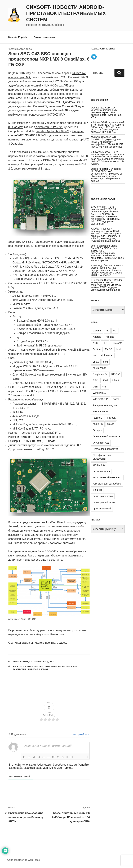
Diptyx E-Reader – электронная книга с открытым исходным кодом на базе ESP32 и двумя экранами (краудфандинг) (107, 285)
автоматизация (101, 471)
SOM (105, 380)
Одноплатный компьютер (107, 436)
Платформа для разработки (102, 457)
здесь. (63, 643)
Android (18, 666)
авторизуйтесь (81, 734)
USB (95, 387)
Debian (97, 349)
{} (67, 757)
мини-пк (97, 490)
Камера (111, 418)
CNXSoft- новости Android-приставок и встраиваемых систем (66, 13)
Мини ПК (98, 424)
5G (115, 331)
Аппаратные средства (41, 662)
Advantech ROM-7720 (49, 127)
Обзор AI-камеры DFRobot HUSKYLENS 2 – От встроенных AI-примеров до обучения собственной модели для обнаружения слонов (107, 175)
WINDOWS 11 (101, 399)
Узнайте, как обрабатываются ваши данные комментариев (49, 766)
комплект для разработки (107, 484)
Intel (119, 349)
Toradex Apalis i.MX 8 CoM (53, 131)
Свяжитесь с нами (45, 37)
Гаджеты (98, 418)
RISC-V (115, 374)
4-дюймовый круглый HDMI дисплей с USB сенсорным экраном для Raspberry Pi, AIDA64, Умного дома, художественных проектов (106, 235)
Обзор (111, 424)
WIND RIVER (51, 666)
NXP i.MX (24, 662)
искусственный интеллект (107, 477)
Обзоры (97, 430)
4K (107, 331)
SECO (42, 666)
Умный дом (99, 465)
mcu (105, 362)
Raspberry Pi (100, 374)
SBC (36, 666)
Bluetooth (117, 343)
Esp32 (109, 349)
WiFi (105, 387)
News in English (18, 37)
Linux (16, 662)
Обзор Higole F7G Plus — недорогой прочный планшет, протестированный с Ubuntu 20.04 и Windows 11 (107, 271)
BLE (105, 343)
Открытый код (101, 443)
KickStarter (107, 355)
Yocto (61, 666)
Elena (29, 49)
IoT (25, 666)
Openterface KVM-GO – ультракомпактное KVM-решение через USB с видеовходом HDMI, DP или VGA (107, 112)
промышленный (102, 509)
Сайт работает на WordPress (23, 860)
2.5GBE (97, 331)
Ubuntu (116, 380)
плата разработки (103, 496)
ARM (96, 343)
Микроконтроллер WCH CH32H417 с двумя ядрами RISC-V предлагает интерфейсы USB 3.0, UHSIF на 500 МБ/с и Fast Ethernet (107, 142)
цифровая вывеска (38, 669)
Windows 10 (99, 393)
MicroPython (100, 368)
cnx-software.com (53, 634)
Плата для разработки (105, 449)
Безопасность (101, 412)
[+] (71, 757)
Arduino (110, 337)
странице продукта (25, 551)
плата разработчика (104, 502)
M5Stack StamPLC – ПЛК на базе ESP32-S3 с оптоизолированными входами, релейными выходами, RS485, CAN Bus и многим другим (108, 253)
